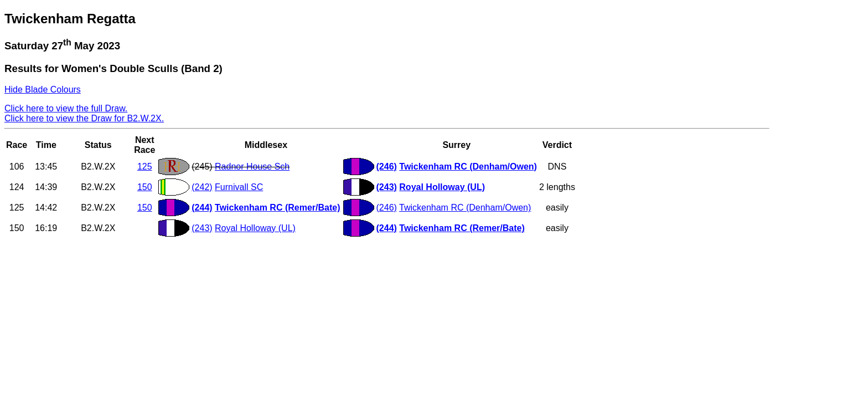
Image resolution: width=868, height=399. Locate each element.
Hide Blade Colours (43, 89)
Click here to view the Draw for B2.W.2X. (84, 118)
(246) (387, 167)
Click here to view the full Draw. (66, 108)
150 (145, 187)
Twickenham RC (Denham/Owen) (468, 167)
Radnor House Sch (252, 167)
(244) (202, 208)
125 (145, 167)
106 (17, 167)
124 (17, 187)
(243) (387, 187)
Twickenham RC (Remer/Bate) (277, 208)
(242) (202, 187)
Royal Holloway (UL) (442, 187)
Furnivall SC (239, 187)
